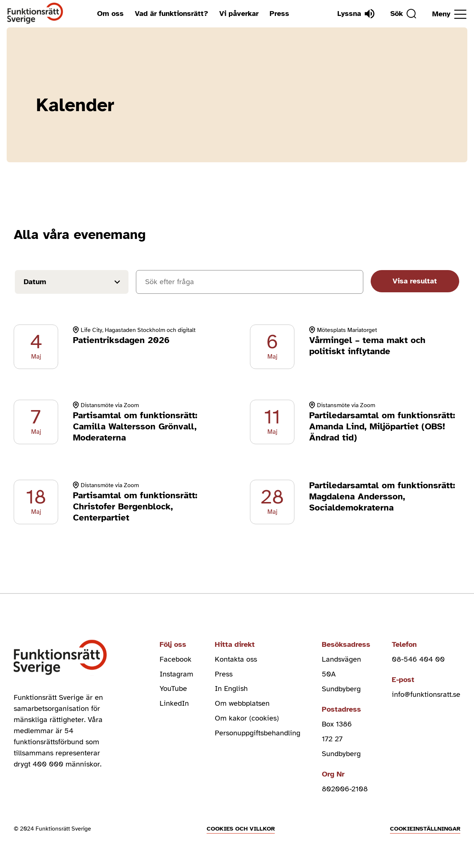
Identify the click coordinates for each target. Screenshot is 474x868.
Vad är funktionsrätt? (171, 14)
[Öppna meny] (449, 14)
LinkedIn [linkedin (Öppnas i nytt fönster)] (174, 704)
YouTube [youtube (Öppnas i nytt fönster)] (173, 689)
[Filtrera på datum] (72, 282)
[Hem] (35, 14)
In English (231, 689)
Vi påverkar (239, 14)
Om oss (110, 14)
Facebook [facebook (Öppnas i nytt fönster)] (176, 659)
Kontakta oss (236, 659)
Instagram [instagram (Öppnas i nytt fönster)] (176, 674)
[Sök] (403, 14)
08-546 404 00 (418, 659)
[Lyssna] (356, 14)
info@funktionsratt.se (426, 694)
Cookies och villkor (241, 829)
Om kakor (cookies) (247, 719)
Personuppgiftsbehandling (258, 733)
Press (279, 14)
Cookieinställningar (425, 829)
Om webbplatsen (242, 704)
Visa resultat (415, 281)
